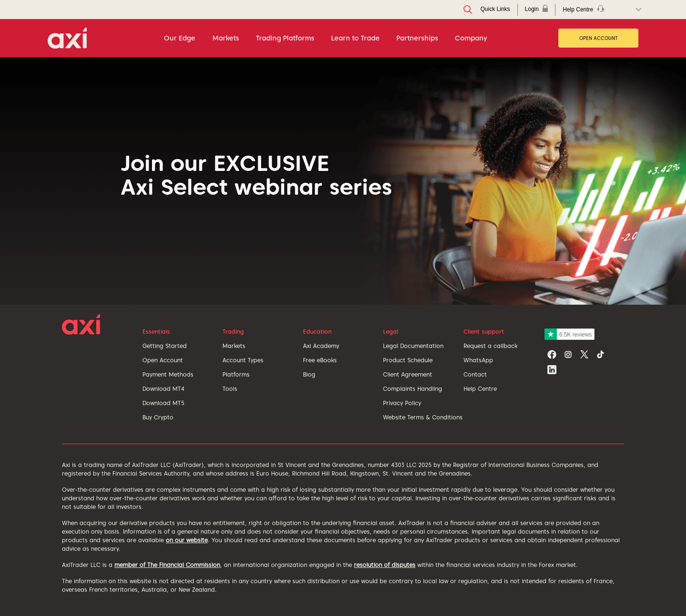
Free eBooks (320, 360)
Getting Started (165, 346)
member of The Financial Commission (167, 565)
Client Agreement (408, 374)
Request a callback (490, 346)
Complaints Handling (413, 389)
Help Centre (480, 389)
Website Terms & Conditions (423, 417)
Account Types (243, 360)
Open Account (599, 38)
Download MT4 (163, 389)
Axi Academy (321, 346)
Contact (475, 374)
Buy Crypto (158, 417)
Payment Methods (168, 374)
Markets (234, 346)
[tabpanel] (343, 181)
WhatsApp (478, 360)
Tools (230, 389)
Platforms (236, 374)
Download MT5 (163, 403)
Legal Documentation (413, 346)
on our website (187, 540)
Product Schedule (408, 360)
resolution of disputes (385, 565)
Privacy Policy (402, 403)
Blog (309, 374)
